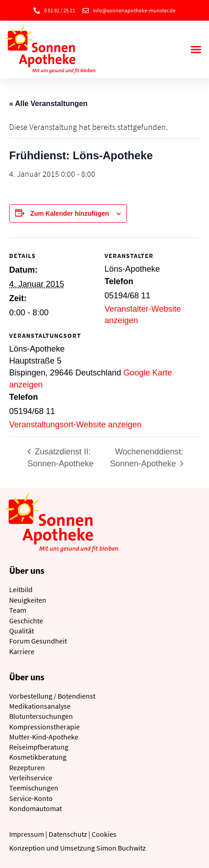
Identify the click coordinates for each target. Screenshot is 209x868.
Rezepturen (27, 767)
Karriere (22, 651)
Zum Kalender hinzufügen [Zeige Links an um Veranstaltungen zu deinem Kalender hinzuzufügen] (70, 213)
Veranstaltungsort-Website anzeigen (75, 425)
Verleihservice (31, 778)
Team (18, 610)
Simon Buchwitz (121, 848)
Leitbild (21, 589)
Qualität (22, 631)
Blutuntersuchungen (41, 716)
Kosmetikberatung (38, 757)
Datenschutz (68, 834)
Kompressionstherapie (44, 727)
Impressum (27, 834)
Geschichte (26, 621)
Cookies (104, 834)
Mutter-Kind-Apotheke (44, 737)
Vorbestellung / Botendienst (52, 696)
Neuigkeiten (28, 600)
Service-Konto (31, 798)
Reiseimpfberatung (39, 747)
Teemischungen (34, 788)
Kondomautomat (36, 808)
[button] (196, 50)
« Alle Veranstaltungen (48, 104)
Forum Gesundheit (38, 641)
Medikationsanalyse (40, 706)
